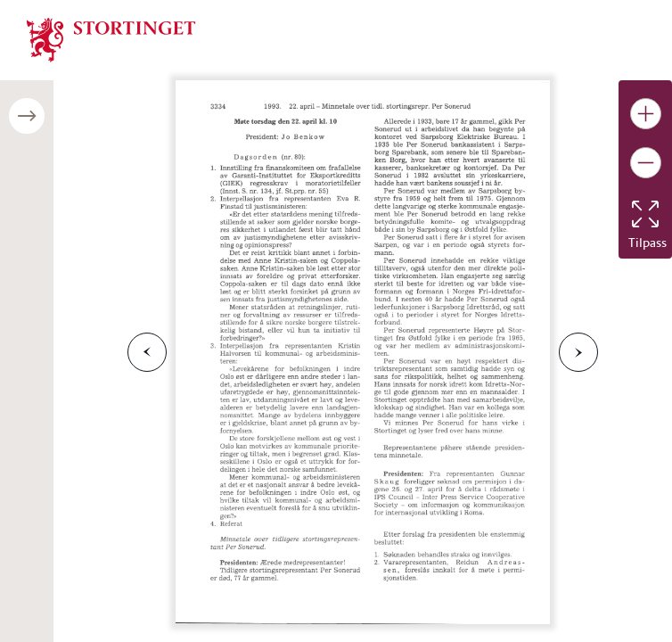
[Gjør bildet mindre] (646, 163)
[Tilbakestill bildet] (645, 214)
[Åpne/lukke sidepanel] (27, 116)
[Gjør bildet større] (646, 114)
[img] (111, 38)
